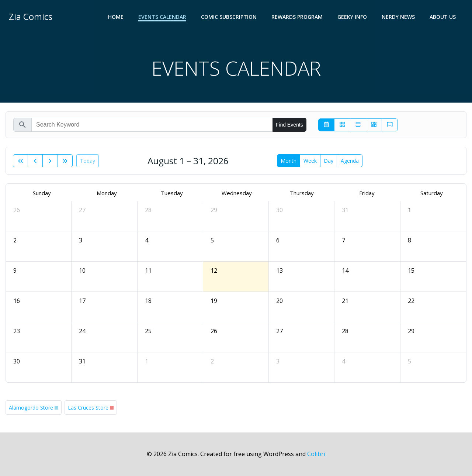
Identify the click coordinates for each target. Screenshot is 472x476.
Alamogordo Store (31, 408)
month (289, 161)
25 (148, 331)
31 (345, 210)
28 (148, 210)
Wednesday (237, 193)
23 (17, 331)
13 (280, 270)
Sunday (42, 193)
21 (345, 301)
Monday (107, 193)
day (329, 161)
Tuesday (172, 193)
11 (148, 270)
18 (148, 301)
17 (82, 301)
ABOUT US (443, 17)
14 (345, 270)
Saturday (432, 193)
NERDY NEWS (398, 17)
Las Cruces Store (88, 408)
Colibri (316, 454)
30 (280, 210)
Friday (367, 193)
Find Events (289, 125)
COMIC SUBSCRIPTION (229, 17)
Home (116, 17)
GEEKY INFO (352, 17)
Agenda (350, 161)
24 (82, 331)
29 (214, 210)
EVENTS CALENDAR (162, 17)
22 (411, 301)
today (88, 161)
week (310, 161)
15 (411, 270)
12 (214, 270)
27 (82, 210)
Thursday (302, 193)
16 (17, 301)
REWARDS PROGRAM (297, 17)
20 (280, 301)
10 (82, 270)
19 (214, 301)
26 (17, 210)
